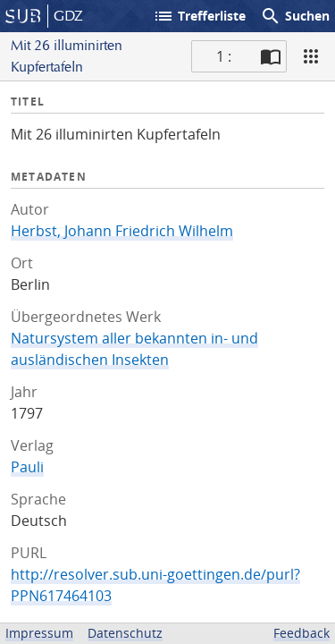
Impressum (39, 633)
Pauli (27, 467)
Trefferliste (199, 16)
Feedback (301, 633)
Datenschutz (125, 633)
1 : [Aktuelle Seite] (224, 56)
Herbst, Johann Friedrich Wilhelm (122, 231)
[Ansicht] (311, 56)
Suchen (295, 16)
